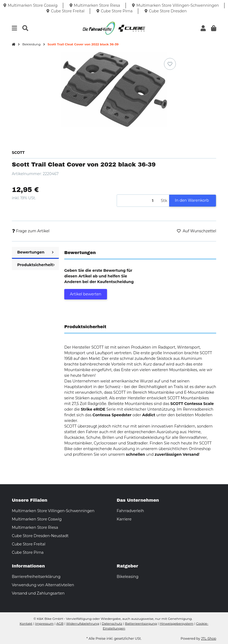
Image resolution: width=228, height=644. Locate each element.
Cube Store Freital (29, 544)
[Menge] (138, 201)
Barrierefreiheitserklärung (36, 577)
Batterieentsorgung (141, 623)
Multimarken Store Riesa (35, 527)
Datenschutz (112, 623)
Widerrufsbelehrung (83, 623)
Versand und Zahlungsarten (38, 593)
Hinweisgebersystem (176, 623)
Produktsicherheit (36, 265)
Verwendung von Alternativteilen (43, 585)
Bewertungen (35, 252)
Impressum (44, 623)
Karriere (124, 519)
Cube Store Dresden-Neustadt (40, 536)
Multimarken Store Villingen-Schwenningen (53, 511)
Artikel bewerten (86, 294)
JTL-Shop (209, 638)
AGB (60, 623)
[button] (203, 28)
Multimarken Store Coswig (37, 519)
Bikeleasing (128, 577)
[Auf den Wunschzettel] (170, 64)
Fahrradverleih (130, 511)
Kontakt (26, 623)
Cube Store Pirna (28, 552)
